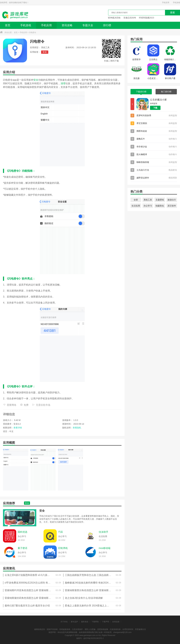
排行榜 (107, 25)
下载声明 (105, 622)
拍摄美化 (160, 206)
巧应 (61, 532)
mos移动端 (105, 548)
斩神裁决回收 (114, 18)
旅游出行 (172, 200)
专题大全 (88, 25)
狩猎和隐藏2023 (146, 18)
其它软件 (172, 206)
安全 (45, 52)
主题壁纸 (160, 200)
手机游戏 (176, 3)
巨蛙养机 (63, 548)
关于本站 (64, 622)
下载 (155, 108)
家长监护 (74, 622)
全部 (136, 200)
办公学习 (148, 206)
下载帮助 (95, 622)
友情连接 (116, 622)
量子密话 (22, 548)
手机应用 (166, 3)
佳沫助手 (103, 532)
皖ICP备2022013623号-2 (94, 638)
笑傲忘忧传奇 (130, 18)
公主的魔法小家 (158, 100)
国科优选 (22, 532)
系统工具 (148, 200)
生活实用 (136, 206)
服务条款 (85, 622)
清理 (63, 83)
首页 (8, 25)
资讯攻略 (67, 25)
